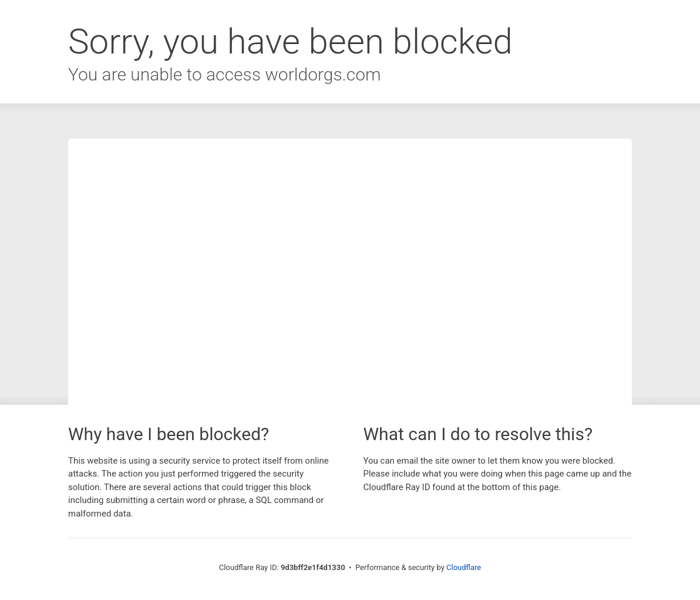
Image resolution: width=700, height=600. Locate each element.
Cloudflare (464, 567)
